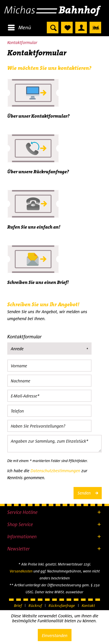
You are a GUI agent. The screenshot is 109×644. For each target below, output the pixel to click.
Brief (18, 605)
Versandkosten (21, 571)
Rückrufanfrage (62, 605)
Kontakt (88, 605)
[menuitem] (19, 28)
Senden (88, 492)
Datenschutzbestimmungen (55, 471)
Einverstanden (55, 635)
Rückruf (35, 605)
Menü (19, 27)
